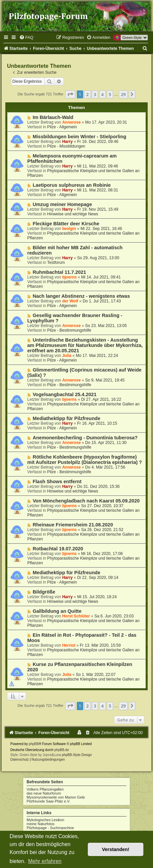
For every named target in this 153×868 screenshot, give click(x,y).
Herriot (69, 645)
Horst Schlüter (76, 616)
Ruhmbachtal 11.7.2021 (59, 272)
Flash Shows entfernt (57, 482)
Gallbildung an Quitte (57, 611)
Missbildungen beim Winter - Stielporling (79, 137)
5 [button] (110, 94)
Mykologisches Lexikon (45, 820)
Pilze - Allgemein (62, 127)
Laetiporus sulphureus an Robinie (72, 185)
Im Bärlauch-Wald (53, 117)
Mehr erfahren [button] (45, 861)
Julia (67, 356)
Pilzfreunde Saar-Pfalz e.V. (48, 801)
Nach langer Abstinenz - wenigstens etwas (81, 296)
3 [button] (95, 94)
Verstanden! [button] (116, 849)
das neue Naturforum (44, 793)
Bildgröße (44, 592)
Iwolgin (69, 229)
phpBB (34, 744)
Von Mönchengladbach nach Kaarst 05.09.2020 (86, 501)
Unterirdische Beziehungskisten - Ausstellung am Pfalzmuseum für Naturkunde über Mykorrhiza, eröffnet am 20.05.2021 (85, 345)
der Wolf (70, 301)
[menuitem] (26, 38)
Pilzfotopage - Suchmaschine (50, 828)
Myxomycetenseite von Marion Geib (56, 797)
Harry (68, 142)
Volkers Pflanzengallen (45, 789)
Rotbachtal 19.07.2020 (58, 549)
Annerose (72, 122)
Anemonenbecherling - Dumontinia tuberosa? (85, 438)
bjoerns (70, 277)
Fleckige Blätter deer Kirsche (66, 224)
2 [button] (87, 94)
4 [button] (102, 94)
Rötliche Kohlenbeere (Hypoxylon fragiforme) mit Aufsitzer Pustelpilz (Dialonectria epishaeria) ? (85, 460)
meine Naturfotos (41, 824)
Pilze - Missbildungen (66, 146)
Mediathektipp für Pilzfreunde (66, 418)
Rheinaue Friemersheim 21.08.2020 (73, 525)
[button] (70, 94)
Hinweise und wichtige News (73, 214)
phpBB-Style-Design (77, 755)
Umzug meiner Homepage (62, 204)
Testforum (56, 263)
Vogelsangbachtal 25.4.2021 (65, 394)
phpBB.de (62, 750)
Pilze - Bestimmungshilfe (69, 330)
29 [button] (123, 94)
